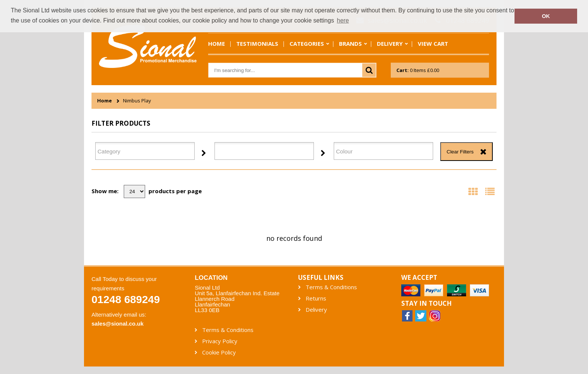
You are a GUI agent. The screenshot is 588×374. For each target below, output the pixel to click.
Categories (307, 44)
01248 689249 (126, 299)
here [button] (343, 20)
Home (217, 44)
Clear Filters (460, 152)
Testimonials (257, 44)
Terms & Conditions (331, 287)
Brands (350, 44)
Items (418, 70)
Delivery (390, 44)
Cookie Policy (219, 352)
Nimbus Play (137, 101)
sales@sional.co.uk (118, 324)
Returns (316, 298)
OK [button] (546, 16)
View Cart (433, 44)
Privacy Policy (220, 341)
